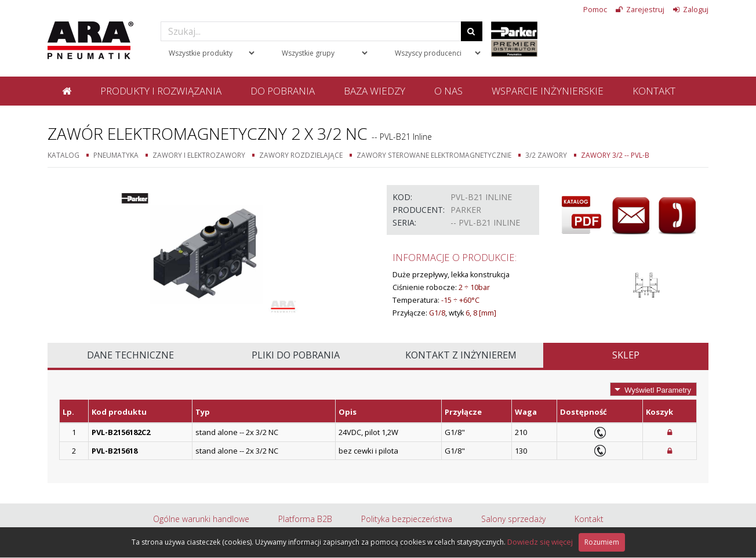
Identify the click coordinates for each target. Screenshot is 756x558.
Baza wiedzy (375, 91)
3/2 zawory (546, 155)
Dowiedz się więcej (540, 542)
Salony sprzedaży (513, 519)
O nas (448, 91)
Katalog (63, 155)
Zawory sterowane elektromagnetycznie (434, 155)
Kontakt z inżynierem (461, 355)
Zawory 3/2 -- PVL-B (615, 155)
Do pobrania (283, 91)
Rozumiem (602, 542)
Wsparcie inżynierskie (548, 91)
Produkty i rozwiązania (161, 91)
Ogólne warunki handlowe (201, 519)
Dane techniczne (130, 355)
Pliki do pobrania (296, 355)
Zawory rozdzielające (301, 155)
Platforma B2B (305, 519)
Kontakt (654, 91)
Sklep (626, 355)
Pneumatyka (116, 155)
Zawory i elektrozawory (199, 155)
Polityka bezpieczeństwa (407, 519)
